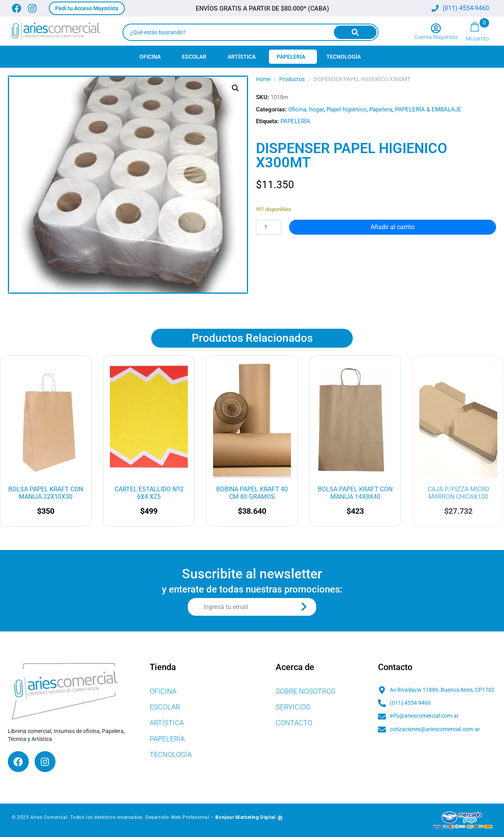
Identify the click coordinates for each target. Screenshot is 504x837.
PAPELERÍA (295, 121)
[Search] (355, 32)
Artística (242, 57)
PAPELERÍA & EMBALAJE (428, 109)
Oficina (150, 57)
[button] (87, 8)
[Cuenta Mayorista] (436, 28)
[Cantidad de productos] (269, 227)
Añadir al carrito (393, 227)
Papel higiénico (346, 109)
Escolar (194, 57)
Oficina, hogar (306, 109)
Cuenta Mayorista (436, 37)
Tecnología (344, 57)
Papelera (381, 109)
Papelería (291, 57)
